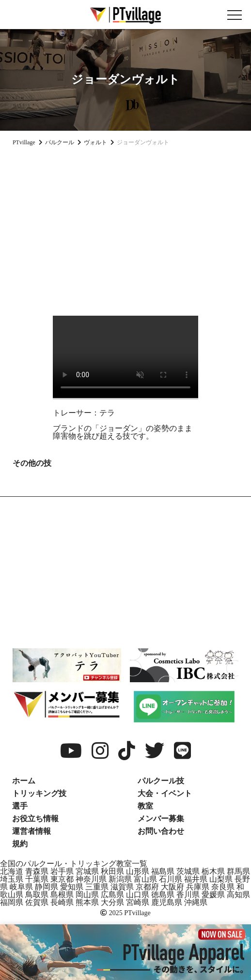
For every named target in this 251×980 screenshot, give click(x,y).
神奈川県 (91, 879)
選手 (20, 806)
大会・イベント (165, 793)
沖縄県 (196, 902)
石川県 (171, 879)
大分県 (112, 902)
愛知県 (72, 887)
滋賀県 (122, 887)
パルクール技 (161, 781)
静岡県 (47, 887)
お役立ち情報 (35, 819)
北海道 (12, 871)
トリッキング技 (39, 793)
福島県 (163, 871)
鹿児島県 (167, 902)
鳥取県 (37, 895)
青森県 (37, 871)
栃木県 (213, 871)
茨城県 (188, 871)
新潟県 (120, 879)
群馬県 (238, 871)
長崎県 (62, 902)
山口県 (138, 895)
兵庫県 (198, 887)
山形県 (138, 871)
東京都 (62, 879)
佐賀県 (37, 902)
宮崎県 (138, 902)
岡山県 (87, 895)
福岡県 (12, 902)
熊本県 (87, 902)
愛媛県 (213, 895)
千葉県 (37, 879)
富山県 (145, 879)
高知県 (238, 895)
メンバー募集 (161, 819)
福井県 (196, 879)
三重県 (97, 887)
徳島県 (163, 895)
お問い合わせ (161, 831)
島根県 (62, 895)
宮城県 (87, 871)
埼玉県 (12, 879)
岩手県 (62, 871)
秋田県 (112, 871)
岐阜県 (21, 887)
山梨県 (221, 879)
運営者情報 (31, 831)
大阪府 (173, 887)
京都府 (147, 887)
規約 (20, 844)
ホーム (24, 781)
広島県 (112, 895)
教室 (145, 806)
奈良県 (223, 887)
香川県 (188, 895)
